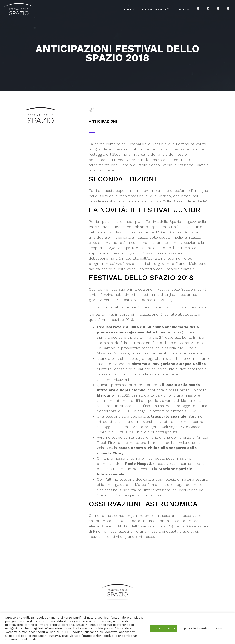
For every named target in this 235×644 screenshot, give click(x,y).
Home (105, 10)
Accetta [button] (221, 629)
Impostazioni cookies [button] (195, 629)
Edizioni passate (131, 10)
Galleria (160, 10)
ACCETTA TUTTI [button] (164, 629)
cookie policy (103, 628)
